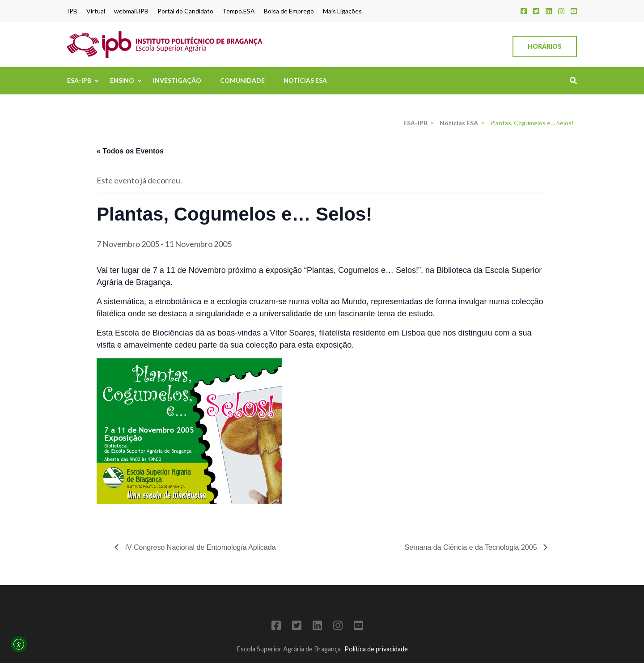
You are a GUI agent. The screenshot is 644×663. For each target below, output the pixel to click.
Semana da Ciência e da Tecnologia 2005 (472, 547)
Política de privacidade (376, 649)
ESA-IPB (79, 80)
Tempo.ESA (239, 11)
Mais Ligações (342, 11)
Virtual (96, 11)
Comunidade (242, 80)
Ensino (122, 80)
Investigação (177, 80)
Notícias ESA (305, 80)
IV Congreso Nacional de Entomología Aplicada (199, 547)
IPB (72, 11)
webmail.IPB (131, 11)
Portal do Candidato (185, 11)
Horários (545, 46)
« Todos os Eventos (130, 151)
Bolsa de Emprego (289, 11)
